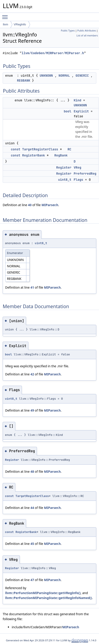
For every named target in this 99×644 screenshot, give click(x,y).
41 (32, 287)
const (16, 149)
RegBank (61, 155)
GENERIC (82, 76)
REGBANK (24, 80)
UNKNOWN (46, 76)
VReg (77, 167)
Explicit (81, 111)
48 (32, 471)
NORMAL (64, 76)
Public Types (68, 31)
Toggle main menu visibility (6, 15)
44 (32, 508)
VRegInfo (20, 24)
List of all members (87, 36)
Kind (77, 100)
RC (69, 149)
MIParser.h (50, 205)
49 (32, 410)
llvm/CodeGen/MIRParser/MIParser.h (53, 53)
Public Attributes (87, 31)
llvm (6, 24)
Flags (78, 180)
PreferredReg (85, 174)
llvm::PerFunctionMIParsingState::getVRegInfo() (43, 593)
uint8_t (65, 180)
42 (32, 374)
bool (67, 111)
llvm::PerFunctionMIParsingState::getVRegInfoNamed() (49, 598)
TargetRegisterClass (40, 149)
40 (30, 205)
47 (32, 580)
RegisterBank (34, 155)
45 (32, 544)
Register (64, 167)
